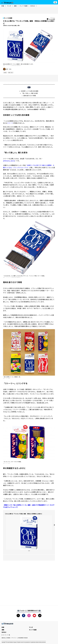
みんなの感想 (51, 19)
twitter (5, 73)
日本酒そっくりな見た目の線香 (30, 91)
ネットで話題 (23, 6)
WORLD (33, 6)
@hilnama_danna (9, 161)
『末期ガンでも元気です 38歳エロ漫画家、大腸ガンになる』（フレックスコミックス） (29, 166)
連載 (15, 6)
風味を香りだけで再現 (30, 96)
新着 (3, 6)
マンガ (9, 6)
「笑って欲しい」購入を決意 (30, 93)
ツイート (10, 123)
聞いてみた (11, 73)
